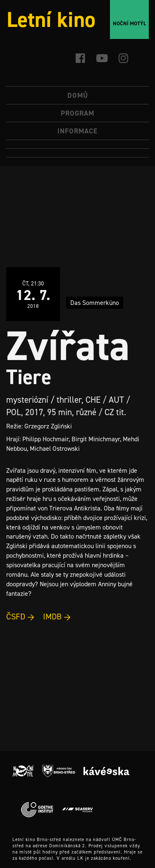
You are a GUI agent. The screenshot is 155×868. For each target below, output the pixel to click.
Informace (77, 131)
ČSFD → (20, 617)
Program (77, 113)
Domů (78, 95)
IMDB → (57, 617)
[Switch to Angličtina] (77, 153)
